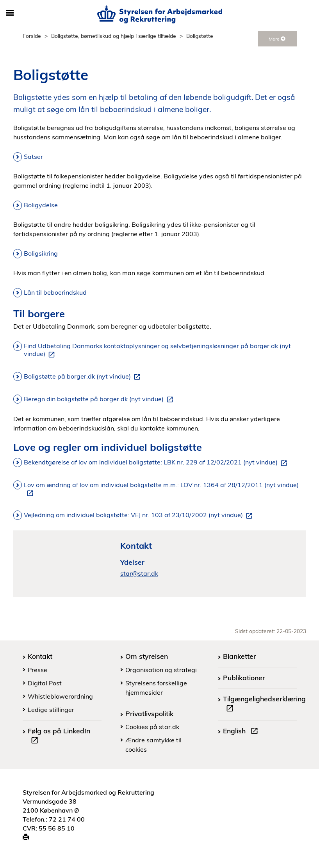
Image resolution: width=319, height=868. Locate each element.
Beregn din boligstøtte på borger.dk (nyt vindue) (100, 399)
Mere (277, 39)
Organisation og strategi (161, 670)
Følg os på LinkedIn (59, 736)
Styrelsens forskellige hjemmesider (156, 688)
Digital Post (45, 683)
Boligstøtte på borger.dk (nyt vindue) (84, 377)
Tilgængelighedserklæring (264, 704)
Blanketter (240, 656)
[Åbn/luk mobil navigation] (10, 13)
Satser (33, 157)
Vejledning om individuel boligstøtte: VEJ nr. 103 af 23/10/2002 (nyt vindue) (140, 515)
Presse (37, 670)
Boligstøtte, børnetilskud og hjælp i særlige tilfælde (114, 36)
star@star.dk (139, 573)
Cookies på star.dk (152, 727)
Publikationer (244, 678)
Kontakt (40, 656)
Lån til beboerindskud (55, 292)
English (242, 732)
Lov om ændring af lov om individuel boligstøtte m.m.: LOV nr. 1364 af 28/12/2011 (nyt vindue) (161, 489)
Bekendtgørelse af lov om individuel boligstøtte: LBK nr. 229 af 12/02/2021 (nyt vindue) (157, 462)
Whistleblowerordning (60, 696)
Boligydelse (41, 205)
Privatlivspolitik (149, 713)
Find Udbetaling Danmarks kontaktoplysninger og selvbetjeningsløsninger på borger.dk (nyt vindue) (157, 350)
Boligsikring (41, 253)
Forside (32, 36)
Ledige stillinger (51, 710)
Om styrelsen (147, 656)
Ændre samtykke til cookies (153, 745)
